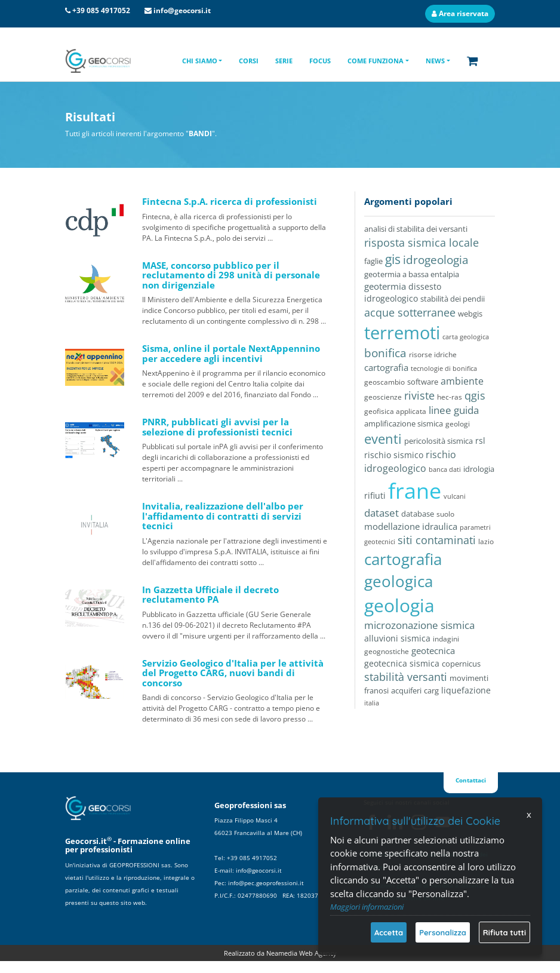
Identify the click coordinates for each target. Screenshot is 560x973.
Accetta (389, 932)
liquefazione (466, 690)
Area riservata (460, 13)
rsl (480, 441)
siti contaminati (437, 540)
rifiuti (375, 495)
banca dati (445, 469)
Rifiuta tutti (504, 932)
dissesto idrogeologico (403, 292)
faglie (373, 261)
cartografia (386, 368)
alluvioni (381, 638)
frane (415, 491)
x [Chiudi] (529, 814)
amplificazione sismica (404, 423)
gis (393, 259)
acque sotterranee (410, 312)
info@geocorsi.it (182, 10)
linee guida (454, 410)
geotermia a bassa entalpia (412, 274)
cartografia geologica (403, 570)
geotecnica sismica (402, 663)
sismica (416, 638)
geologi (458, 424)
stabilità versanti (406, 677)
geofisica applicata (395, 411)
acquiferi (406, 690)
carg (431, 691)
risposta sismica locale (421, 242)
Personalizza (443, 932)
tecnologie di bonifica (444, 368)
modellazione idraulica (411, 526)
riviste (419, 395)
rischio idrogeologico (410, 461)
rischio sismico (394, 455)
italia (372, 703)
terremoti (402, 333)
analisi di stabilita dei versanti (416, 229)
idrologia (479, 469)
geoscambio (384, 382)
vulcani (455, 496)
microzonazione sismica (419, 625)
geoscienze (383, 397)
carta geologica (466, 337)
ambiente (462, 381)
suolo (445, 514)
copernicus (461, 664)
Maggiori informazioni (367, 907)
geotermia (385, 286)
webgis (470, 314)
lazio (486, 541)
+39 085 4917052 (101, 10)
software (423, 382)
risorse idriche (433, 354)
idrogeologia (436, 260)
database (418, 514)
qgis (475, 395)
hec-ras (450, 397)
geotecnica (433, 650)
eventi (383, 439)
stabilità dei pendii (453, 299)
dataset (381, 513)
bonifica (385, 353)
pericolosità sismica (439, 441)
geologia (399, 605)
